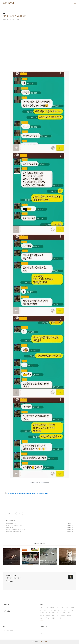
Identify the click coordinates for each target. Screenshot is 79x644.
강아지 (43, 618)
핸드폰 (65, 613)
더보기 (42, 621)
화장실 (59, 618)
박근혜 (61, 610)
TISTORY (40, 642)
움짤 (55, 610)
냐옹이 (48, 613)
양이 (73, 608)
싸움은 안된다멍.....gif (11, 524)
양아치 (70, 615)
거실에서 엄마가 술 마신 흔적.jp (13, 526)
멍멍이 (71, 613)
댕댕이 (52, 608)
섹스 (68, 608)
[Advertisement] (39, 46)
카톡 (47, 608)
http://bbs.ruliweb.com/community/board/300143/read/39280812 (28, 493)
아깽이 (43, 613)
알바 (72, 610)
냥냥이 (66, 610)
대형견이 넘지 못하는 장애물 (12, 532)
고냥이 (58, 608)
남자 (54, 618)
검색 (37, 631)
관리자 (45, 642)
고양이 (48, 618)
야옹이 (48, 615)
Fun (7, 521)
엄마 (63, 608)
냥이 (51, 610)
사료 (54, 613)
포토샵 (64, 615)
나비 (58, 615)
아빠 (54, 615)
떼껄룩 (59, 613)
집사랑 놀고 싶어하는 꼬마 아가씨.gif (14, 530)
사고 (42, 608)
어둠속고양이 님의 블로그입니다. (14, 578)
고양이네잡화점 (8, 3)
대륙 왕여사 (8, 528)
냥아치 (43, 615)
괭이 (46, 610)
